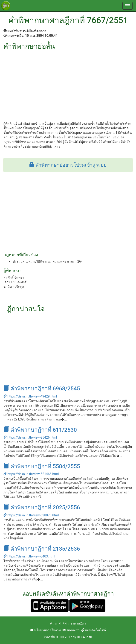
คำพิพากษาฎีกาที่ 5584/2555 (42, 466)
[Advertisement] (68, 84)
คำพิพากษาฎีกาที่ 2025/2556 (42, 507)
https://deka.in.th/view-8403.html (29, 556)
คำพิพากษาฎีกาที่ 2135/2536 (42, 549)
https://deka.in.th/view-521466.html (31, 474)
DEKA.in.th (84, 637)
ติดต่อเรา (71, 630)
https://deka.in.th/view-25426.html (30, 437)
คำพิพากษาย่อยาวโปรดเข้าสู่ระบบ (68, 165)
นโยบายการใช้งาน (46, 630)
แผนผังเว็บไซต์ (94, 630)
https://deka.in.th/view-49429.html (30, 396)
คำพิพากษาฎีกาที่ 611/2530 (40, 430)
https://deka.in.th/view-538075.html (31, 515)
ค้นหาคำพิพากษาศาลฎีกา (68, 623)
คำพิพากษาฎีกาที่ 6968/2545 (42, 389)
